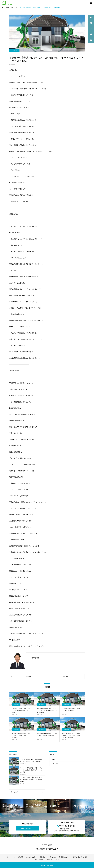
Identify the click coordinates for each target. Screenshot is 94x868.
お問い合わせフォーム (28, 828)
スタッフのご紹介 (32, 857)
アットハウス (11, 857)
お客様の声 (49, 860)
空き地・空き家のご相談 (80, 857)
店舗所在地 (43, 857)
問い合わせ (53, 857)
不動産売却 (14, 50)
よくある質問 (39, 860)
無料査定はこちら (64, 857)
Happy (54, 759)
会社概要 (21, 857)
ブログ (57, 860)
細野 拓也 (35, 658)
